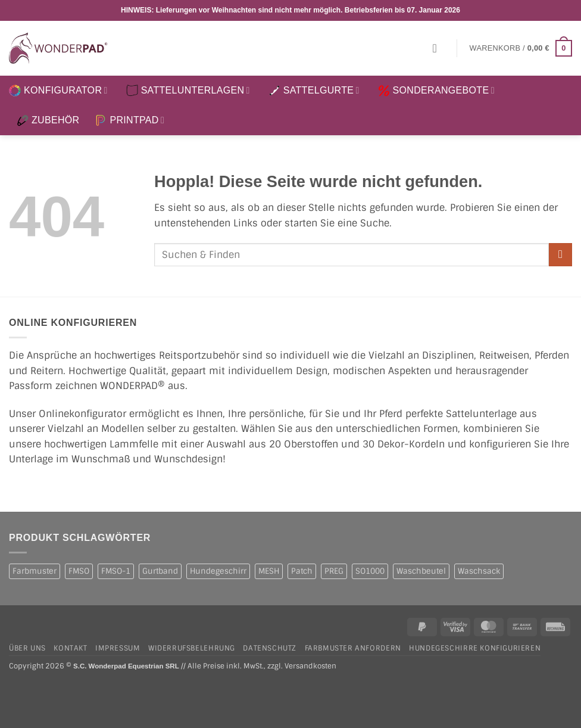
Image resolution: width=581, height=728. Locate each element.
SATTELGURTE (314, 91)
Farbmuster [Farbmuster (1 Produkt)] (35, 571)
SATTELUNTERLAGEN (188, 91)
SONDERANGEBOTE (436, 91)
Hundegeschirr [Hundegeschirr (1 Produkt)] (218, 571)
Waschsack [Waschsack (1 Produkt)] (479, 571)
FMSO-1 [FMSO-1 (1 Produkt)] (116, 571)
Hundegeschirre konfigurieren (475, 648)
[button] (439, 48)
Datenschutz (270, 648)
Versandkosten (310, 666)
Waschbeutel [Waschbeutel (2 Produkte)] (421, 571)
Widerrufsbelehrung (192, 648)
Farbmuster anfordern (353, 648)
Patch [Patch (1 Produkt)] (302, 571)
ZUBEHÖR (48, 120)
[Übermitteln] (560, 255)
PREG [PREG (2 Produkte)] (334, 571)
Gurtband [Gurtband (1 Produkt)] (160, 571)
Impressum (118, 648)
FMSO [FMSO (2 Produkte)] (79, 571)
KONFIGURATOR (58, 91)
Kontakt (70, 648)
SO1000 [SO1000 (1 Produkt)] (370, 571)
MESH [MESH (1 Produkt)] (269, 571)
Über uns (27, 648)
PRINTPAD (129, 120)
